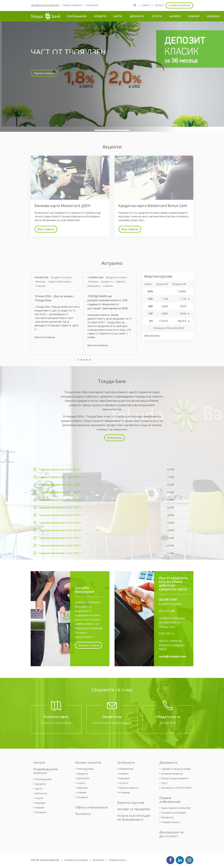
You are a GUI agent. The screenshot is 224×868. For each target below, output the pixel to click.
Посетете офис (56, 717)
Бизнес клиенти (73, 5)
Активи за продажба (134, 809)
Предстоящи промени (175, 778)
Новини (194, 16)
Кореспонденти (129, 788)
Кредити (100, 16)
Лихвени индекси (172, 773)
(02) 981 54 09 (168, 600)
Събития (40, 286)
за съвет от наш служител (56, 723)
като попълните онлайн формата (112, 723)
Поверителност (171, 822)
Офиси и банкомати (60, 282)
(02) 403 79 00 (168, 723)
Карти (118, 16)
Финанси (41, 282)
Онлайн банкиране (179, 5)
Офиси (146, 5)
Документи (168, 762)
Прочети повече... (46, 337)
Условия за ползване (174, 813)
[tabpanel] (57, 313)
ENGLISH (159, 5)
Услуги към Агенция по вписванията (134, 818)
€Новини (213, 16)
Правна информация (170, 800)
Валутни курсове (131, 803)
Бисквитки (167, 817)
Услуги (157, 16)
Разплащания (77, 16)
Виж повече (46, 229)
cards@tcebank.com (172, 656)
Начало (39, 762)
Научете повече (88, 645)
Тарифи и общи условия (176, 769)
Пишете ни (112, 717)
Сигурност (107, 282)
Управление (126, 769)
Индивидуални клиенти (45, 5)
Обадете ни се (168, 717)
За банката (92, 5)
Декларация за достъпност (171, 834)
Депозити (137, 16)
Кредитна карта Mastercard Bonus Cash (153, 206)
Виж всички (152, 336)
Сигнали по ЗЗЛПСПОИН (176, 788)
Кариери (175, 16)
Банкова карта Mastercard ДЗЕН (62, 206)
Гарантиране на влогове (176, 808)
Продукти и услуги (61, 277)
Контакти (83, 814)
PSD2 (164, 783)
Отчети (124, 783)
